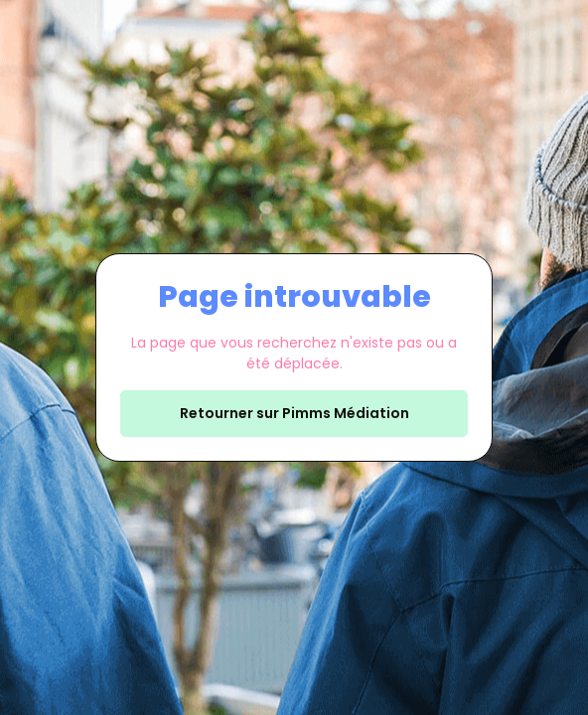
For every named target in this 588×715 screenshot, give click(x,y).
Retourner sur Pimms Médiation (294, 413)
